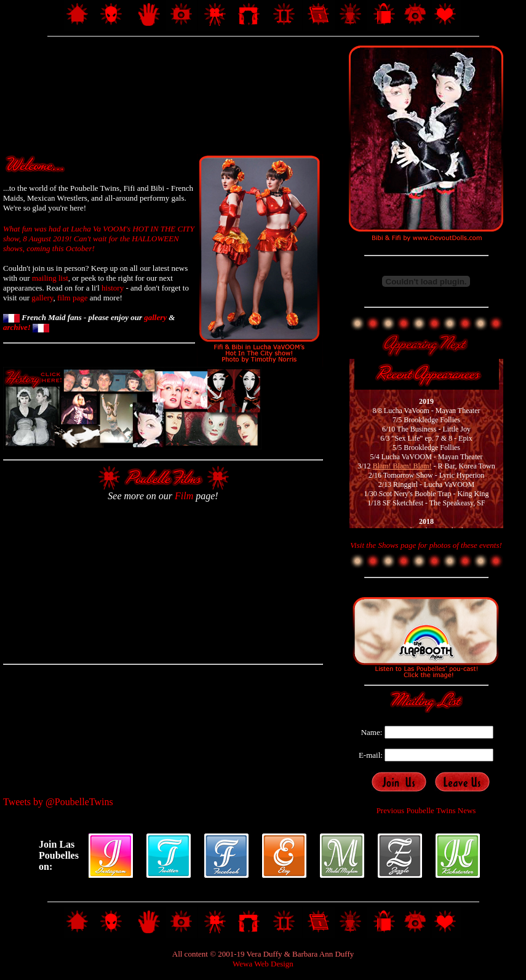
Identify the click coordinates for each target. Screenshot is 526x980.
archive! (26, 327)
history (113, 288)
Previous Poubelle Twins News (426, 810)
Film (184, 496)
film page (72, 298)
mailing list (50, 278)
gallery (42, 298)
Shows (388, 545)
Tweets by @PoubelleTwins (58, 802)
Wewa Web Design (263, 964)
